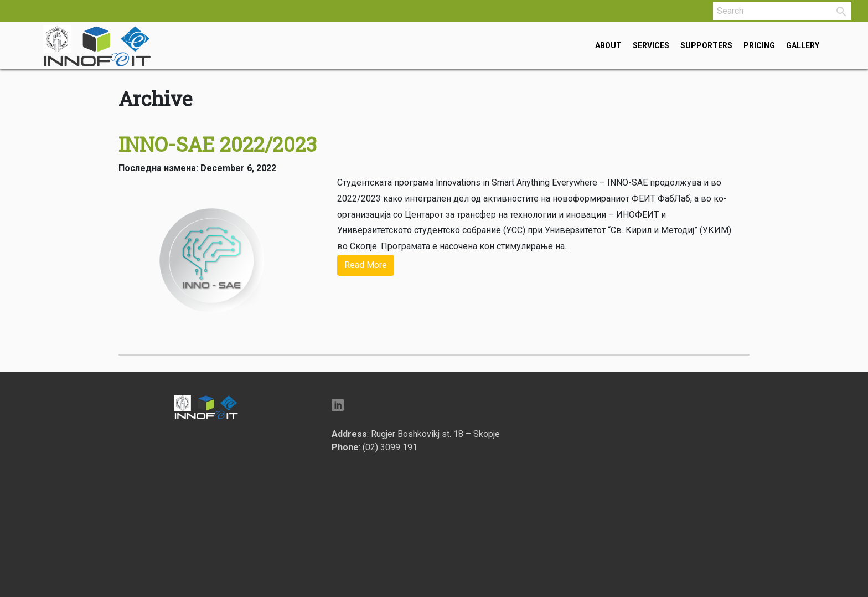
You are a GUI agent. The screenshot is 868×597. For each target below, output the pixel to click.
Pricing (759, 45)
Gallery (803, 45)
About (608, 45)
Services (651, 45)
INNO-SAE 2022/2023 (218, 144)
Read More (366, 265)
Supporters (706, 45)
